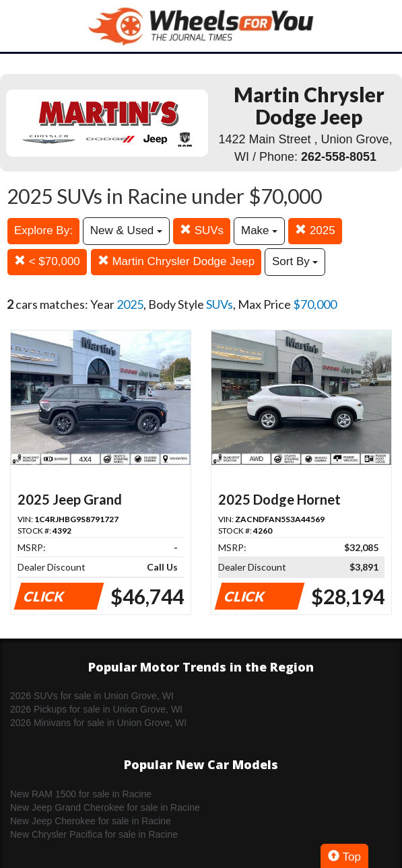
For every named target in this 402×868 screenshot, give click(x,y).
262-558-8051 (339, 157)
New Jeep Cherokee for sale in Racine (91, 821)
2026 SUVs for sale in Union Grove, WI (92, 696)
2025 (315, 230)
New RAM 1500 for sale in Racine (81, 794)
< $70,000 (47, 261)
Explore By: (43, 230)
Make (259, 230)
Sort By (295, 261)
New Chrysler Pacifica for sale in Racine (94, 834)
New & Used (126, 230)
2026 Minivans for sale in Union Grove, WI (98, 723)
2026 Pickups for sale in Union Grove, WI (96, 709)
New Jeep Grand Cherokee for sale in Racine (105, 807)
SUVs (202, 230)
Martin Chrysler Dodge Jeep (176, 261)
